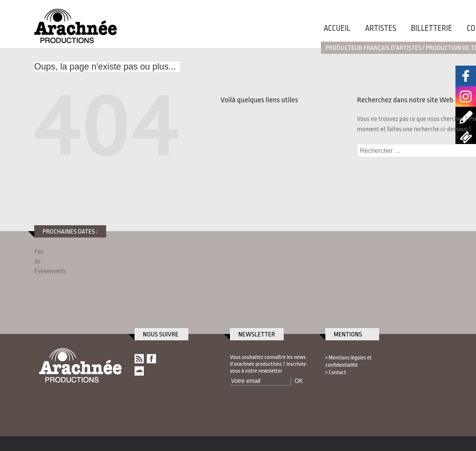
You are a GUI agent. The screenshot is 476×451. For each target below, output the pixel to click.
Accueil (337, 28)
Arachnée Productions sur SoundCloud (139, 371)
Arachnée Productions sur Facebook (466, 76)
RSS (139, 359)
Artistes (381, 28)
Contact (337, 372)
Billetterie (431, 28)
